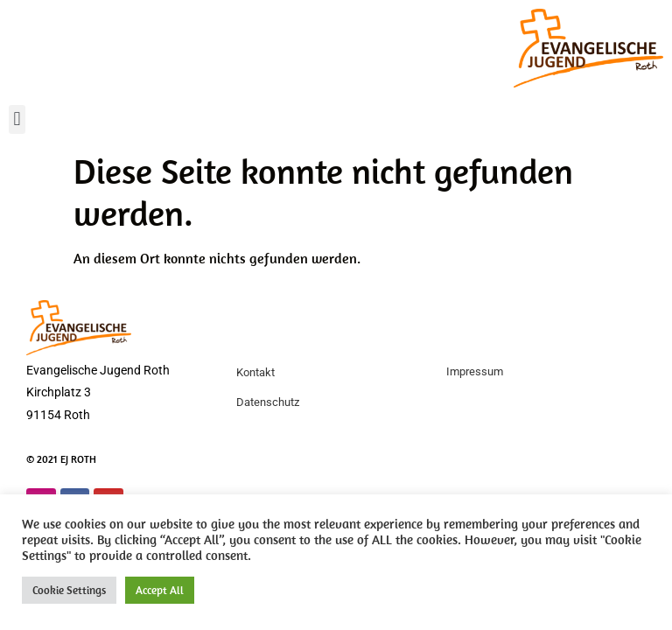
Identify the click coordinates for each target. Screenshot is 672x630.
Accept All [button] (160, 590)
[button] (17, 119)
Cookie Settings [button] (69, 590)
